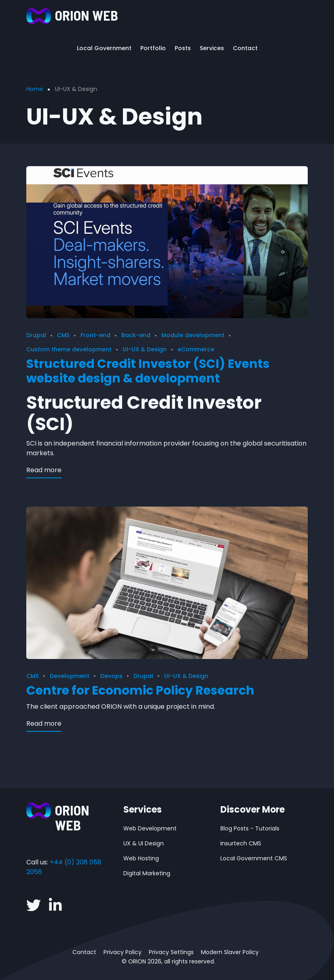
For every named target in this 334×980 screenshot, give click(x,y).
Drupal (36, 335)
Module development (193, 335)
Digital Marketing (147, 873)
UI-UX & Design (145, 349)
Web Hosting (141, 858)
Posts (183, 48)
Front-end (95, 335)
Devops (111, 676)
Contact (245, 48)
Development (70, 676)
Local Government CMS (254, 858)
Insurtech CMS (241, 843)
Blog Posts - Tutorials (250, 828)
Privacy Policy (123, 952)
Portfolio (153, 48)
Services (212, 48)
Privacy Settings (171, 952)
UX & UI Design (144, 843)
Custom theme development (69, 349)
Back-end (136, 335)
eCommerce (196, 349)
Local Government (104, 48)
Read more (44, 470)
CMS (63, 335)
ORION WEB (87, 15)
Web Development (150, 828)
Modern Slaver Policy (230, 952)
